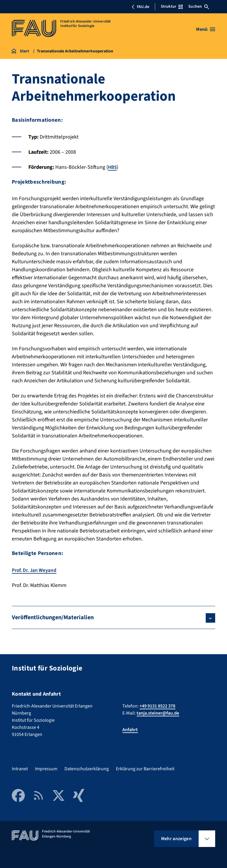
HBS (113, 167)
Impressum (46, 768)
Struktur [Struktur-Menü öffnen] (172, 7)
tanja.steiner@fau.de (158, 713)
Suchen (199, 7)
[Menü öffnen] (206, 29)
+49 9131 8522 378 (157, 706)
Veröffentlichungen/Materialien (53, 617)
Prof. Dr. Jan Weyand (35, 570)
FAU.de (140, 7)
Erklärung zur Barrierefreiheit (145, 768)
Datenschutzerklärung (87, 768)
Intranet (20, 768)
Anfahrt (130, 729)
